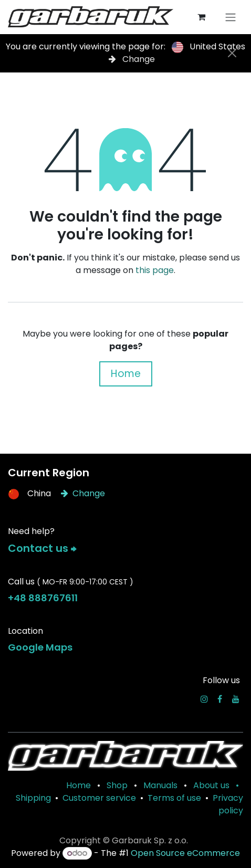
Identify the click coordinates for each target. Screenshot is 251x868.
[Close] (232, 53)
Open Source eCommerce (185, 853)
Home (126, 374)
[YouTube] (236, 699)
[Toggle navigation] (231, 17)
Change (132, 59)
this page (155, 270)
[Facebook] (220, 699)
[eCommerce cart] (201, 17)
